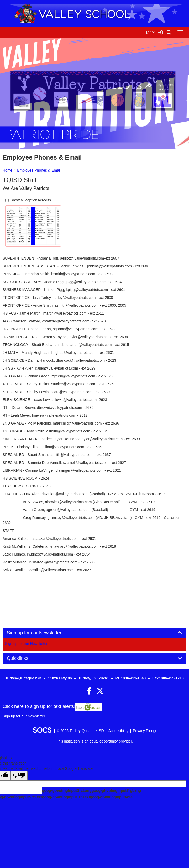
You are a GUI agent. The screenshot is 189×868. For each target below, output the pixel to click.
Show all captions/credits (28, 200)
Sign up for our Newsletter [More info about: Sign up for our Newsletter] (26, 644)
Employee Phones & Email (39, 170)
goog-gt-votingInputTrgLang (116, 790)
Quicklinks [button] (23, 658)
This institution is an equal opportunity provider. (94, 741)
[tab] (94, 633)
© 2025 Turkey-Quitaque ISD (80, 731)
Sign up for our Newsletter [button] (40, 633)
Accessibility (118, 731)
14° (150, 32)
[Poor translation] (19, 776)
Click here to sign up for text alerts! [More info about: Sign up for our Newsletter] (39, 706)
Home (7, 170)
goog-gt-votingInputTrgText (66, 797)
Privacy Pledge (145, 731)
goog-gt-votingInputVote (111, 797)
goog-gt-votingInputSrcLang (67, 790)
